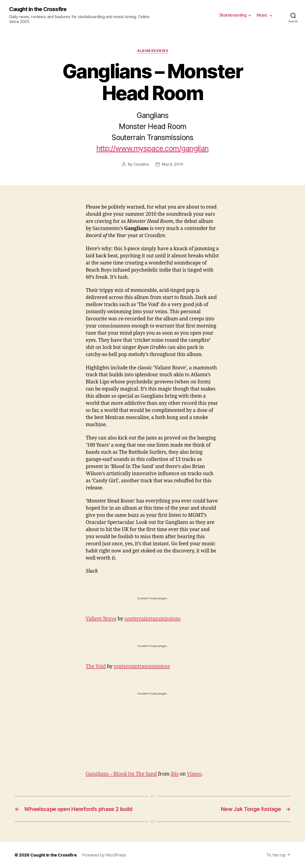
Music (262, 15)
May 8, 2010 (172, 164)
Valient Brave (101, 619)
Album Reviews (152, 51)
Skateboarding (233, 15)
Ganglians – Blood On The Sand (121, 774)
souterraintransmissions (152, 619)
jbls (175, 774)
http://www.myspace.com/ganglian (152, 148)
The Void (96, 666)
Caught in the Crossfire (38, 9)
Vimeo (194, 774)
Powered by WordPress (104, 855)
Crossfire (141, 164)
